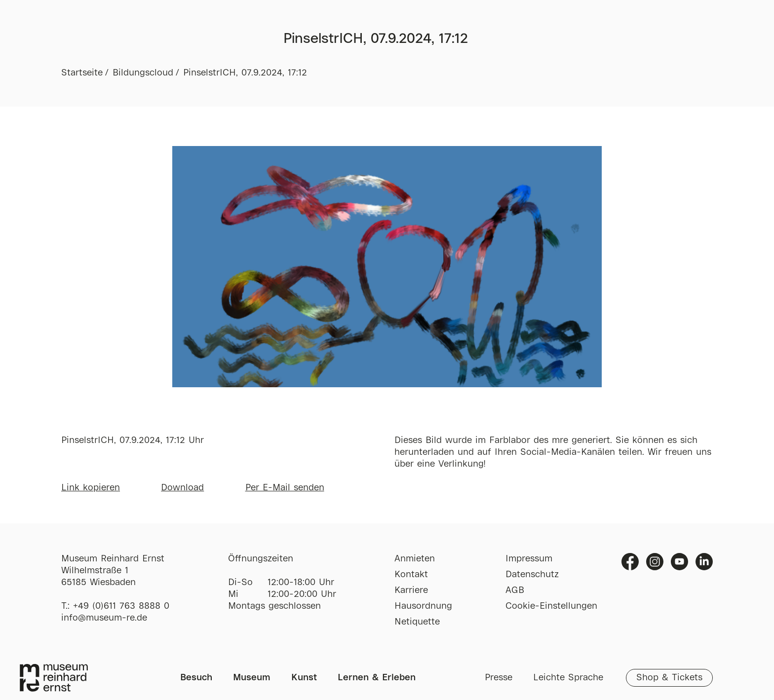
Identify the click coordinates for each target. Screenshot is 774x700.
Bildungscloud (143, 73)
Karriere (411, 590)
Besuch (196, 678)
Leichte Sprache (568, 678)
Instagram (655, 562)
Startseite (82, 73)
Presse (499, 678)
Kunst (304, 678)
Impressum (529, 559)
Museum (252, 678)
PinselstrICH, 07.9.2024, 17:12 (245, 73)
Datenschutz (532, 575)
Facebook (630, 562)
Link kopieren (91, 488)
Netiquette (417, 622)
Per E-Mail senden (285, 488)
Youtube (679, 562)
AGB (515, 590)
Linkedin (704, 562)
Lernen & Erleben (377, 678)
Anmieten (415, 559)
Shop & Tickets (669, 678)
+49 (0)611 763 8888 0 (121, 606)
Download (182, 488)
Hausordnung (423, 606)
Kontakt (411, 575)
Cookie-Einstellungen (551, 606)
